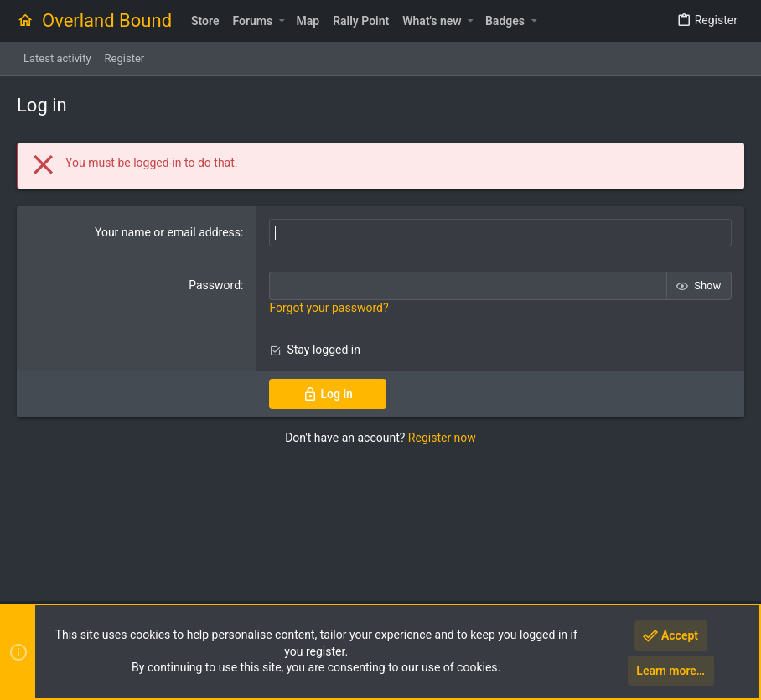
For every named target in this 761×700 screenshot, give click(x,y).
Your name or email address (168, 232)
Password (215, 285)
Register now (442, 438)
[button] (281, 21)
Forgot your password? (329, 308)
